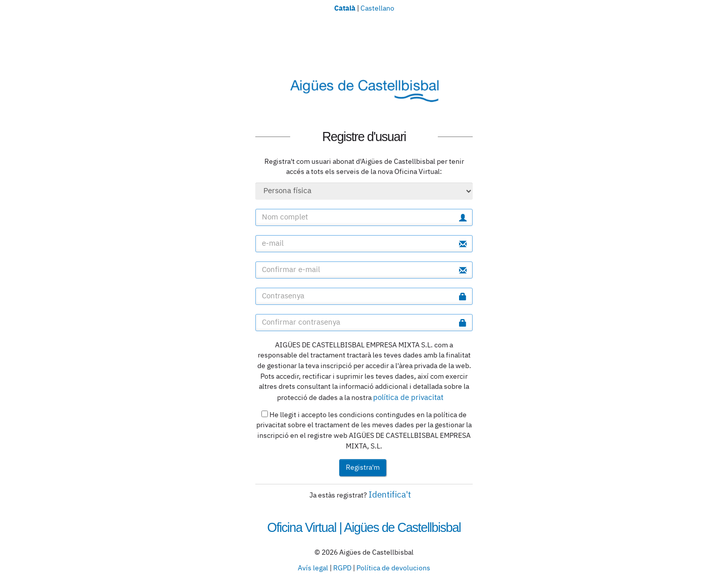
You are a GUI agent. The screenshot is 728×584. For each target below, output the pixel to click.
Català (345, 8)
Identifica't (390, 495)
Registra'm (363, 468)
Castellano (377, 9)
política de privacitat (408, 398)
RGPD (342, 568)
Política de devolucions (393, 568)
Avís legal (313, 568)
